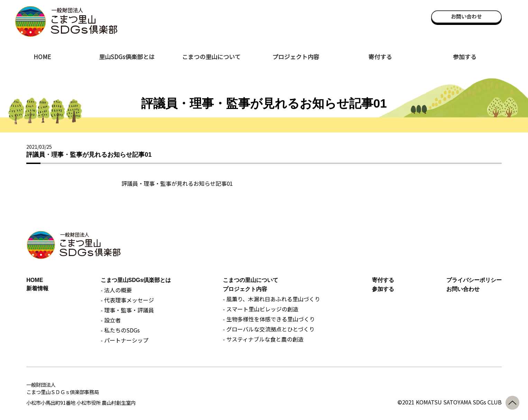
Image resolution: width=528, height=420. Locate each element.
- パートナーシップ (125, 340)
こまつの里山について (211, 57)
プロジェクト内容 (296, 57)
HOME (42, 57)
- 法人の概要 (116, 290)
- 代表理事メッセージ (127, 300)
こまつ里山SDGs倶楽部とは (136, 280)
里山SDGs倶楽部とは (127, 57)
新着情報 (37, 288)
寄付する (380, 57)
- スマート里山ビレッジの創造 (261, 309)
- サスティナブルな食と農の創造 (263, 339)
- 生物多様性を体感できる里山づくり (269, 319)
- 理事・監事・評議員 (127, 310)
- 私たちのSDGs (120, 330)
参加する (465, 57)
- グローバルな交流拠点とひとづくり (269, 329)
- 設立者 (111, 320)
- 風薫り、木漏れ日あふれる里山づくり (271, 299)
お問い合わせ (466, 17)
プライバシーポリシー (474, 280)
